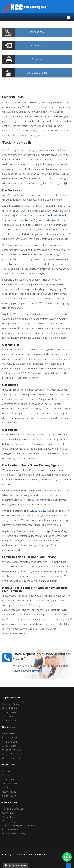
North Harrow (9, 779)
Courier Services (10, 737)
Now (37, 59)
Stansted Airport (11, 712)
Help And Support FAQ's (14, 833)
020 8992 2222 (38, 511)
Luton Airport (9, 716)
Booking (37, 73)
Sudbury (6, 787)
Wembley (7, 775)
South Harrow (9, 796)
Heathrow (51, 215)
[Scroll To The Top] (68, 865)
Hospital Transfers (12, 754)
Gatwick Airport (10, 708)
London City (31, 220)
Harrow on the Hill (11, 783)
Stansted (7, 220)
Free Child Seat (10, 742)
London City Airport (12, 721)
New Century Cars (12, 195)
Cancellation (8, 813)
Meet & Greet (9, 746)
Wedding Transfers (12, 750)
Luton (16, 220)
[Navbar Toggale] (68, 18)
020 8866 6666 (34, 671)
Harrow (6, 771)
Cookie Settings (10, 829)
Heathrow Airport (11, 704)
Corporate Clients (11, 758)
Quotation (37, 46)
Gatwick (62, 215)
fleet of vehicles (29, 349)
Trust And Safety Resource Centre (19, 825)
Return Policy (9, 821)
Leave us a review (16, 865)
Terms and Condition (13, 809)
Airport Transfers (11, 733)
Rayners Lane (9, 792)
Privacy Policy (9, 817)
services (17, 159)
